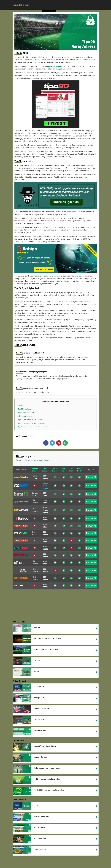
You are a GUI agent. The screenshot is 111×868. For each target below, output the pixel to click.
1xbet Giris (55, 862)
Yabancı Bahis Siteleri (27, 858)
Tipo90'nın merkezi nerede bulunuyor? (32, 427)
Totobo (41, 313)
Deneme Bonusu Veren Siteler (54, 860)
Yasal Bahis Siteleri (33, 860)
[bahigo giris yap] (56, 259)
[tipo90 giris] (56, 104)
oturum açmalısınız (41, 460)
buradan (18, 223)
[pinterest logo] (59, 443)
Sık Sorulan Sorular (25, 416)
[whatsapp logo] (65, 443)
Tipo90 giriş (20, 405)
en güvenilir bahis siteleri (73, 212)
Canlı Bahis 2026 (44, 858)
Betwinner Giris (67, 862)
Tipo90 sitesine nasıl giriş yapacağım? (32, 423)
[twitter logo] (52, 443)
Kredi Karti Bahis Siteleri (76, 860)
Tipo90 (65, 57)
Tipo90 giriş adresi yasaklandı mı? (30, 420)
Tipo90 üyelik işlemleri (26, 412)
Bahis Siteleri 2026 (85, 858)
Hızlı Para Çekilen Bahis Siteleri (64, 858)
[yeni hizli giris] (56, 196)
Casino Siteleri (44, 862)
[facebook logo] (46, 443)
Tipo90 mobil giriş (24, 409)
